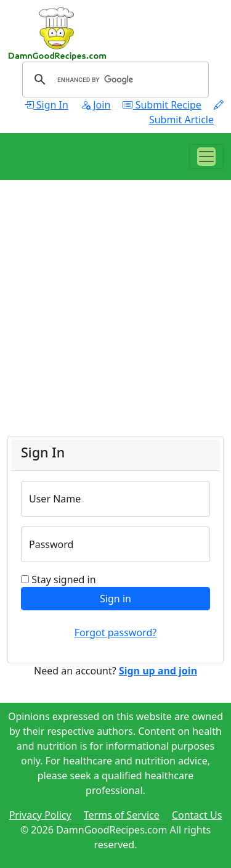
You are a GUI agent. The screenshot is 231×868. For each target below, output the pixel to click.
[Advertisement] (115, 320)
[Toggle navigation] (206, 157)
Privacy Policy (40, 815)
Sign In (46, 105)
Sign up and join (158, 671)
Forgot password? (115, 633)
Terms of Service (122, 815)
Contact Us (197, 815)
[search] (114, 80)
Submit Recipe (162, 105)
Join (95, 105)
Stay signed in (63, 579)
